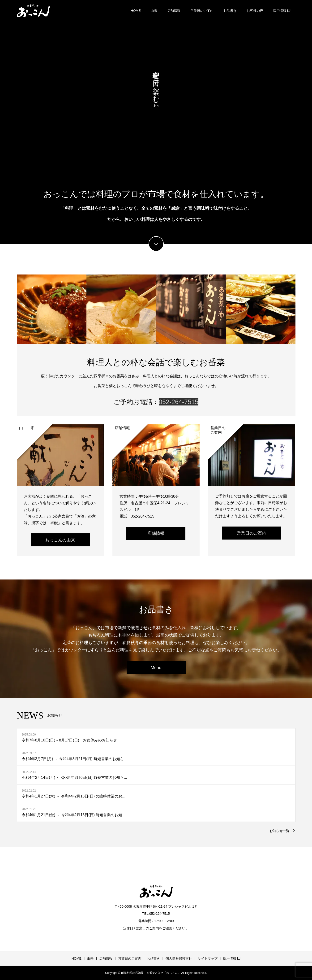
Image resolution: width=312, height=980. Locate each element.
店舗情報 (174, 11)
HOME (136, 11)
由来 (154, 11)
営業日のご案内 (202, 11)
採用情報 (282, 11)
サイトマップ (208, 958)
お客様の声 (255, 11)
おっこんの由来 (60, 540)
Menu (156, 668)
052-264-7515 (179, 402)
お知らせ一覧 (279, 831)
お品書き (230, 11)
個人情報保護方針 (179, 958)
